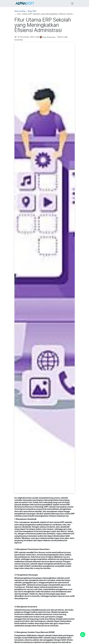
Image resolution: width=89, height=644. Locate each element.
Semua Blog (20, 11)
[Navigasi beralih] (72, 3)
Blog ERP (32, 11)
